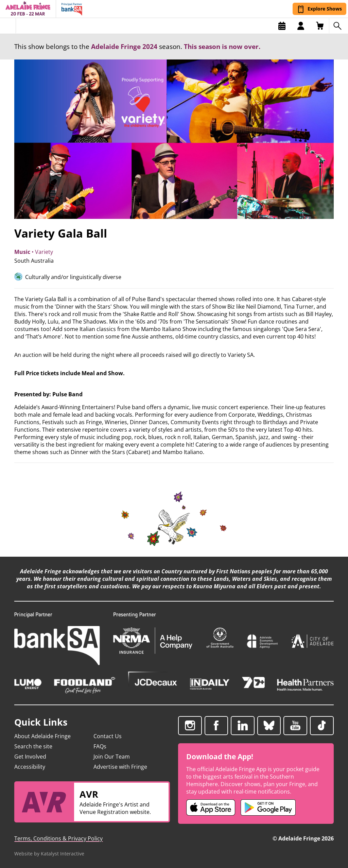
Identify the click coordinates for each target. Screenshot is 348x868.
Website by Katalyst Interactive (49, 854)
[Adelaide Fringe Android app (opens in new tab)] (268, 808)
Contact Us (108, 736)
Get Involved (30, 757)
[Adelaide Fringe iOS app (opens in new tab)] (211, 808)
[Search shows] (338, 26)
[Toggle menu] (8, 26)
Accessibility (30, 767)
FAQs (100, 746)
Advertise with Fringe (120, 767)
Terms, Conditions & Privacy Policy (58, 838)
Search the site (33, 746)
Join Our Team (112, 757)
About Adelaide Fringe (42, 736)
